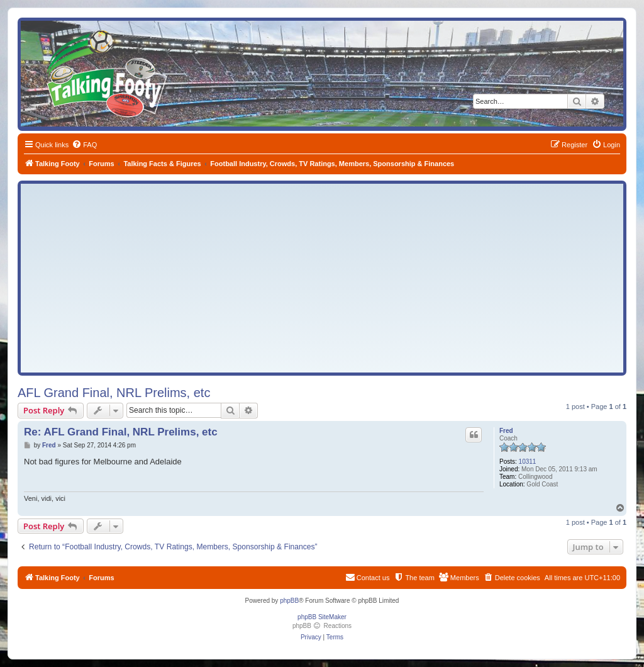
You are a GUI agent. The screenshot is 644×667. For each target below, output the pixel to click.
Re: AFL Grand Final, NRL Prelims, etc (121, 432)
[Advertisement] (322, 278)
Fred (506, 431)
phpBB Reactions (322, 626)
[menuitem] (84, 145)
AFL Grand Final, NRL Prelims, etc (114, 393)
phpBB (289, 601)
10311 (528, 462)
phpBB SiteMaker (322, 617)
